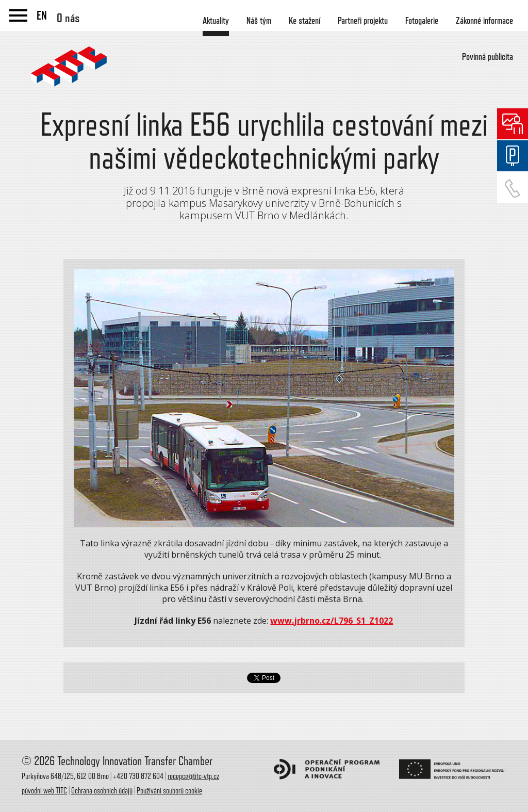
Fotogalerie (422, 21)
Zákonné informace (484, 21)
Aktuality (216, 21)
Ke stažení (304, 21)
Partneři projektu (363, 21)
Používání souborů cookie (169, 791)
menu (18, 15)
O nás (68, 18)
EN (42, 15)
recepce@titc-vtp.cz (193, 776)
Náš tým (259, 21)
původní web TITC (44, 791)
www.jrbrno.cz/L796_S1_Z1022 (332, 621)
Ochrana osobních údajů (102, 791)
